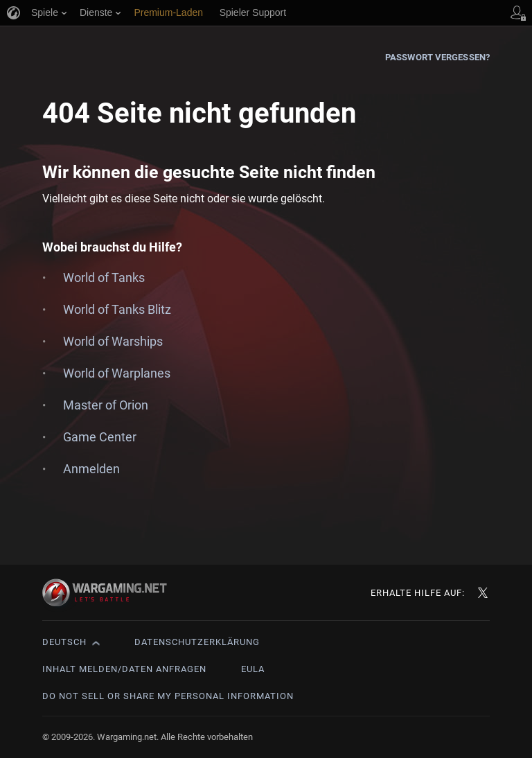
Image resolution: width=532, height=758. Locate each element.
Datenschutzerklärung (197, 642)
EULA (253, 669)
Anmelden (91, 469)
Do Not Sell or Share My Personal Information (168, 696)
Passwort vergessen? (437, 57)
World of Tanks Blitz (117, 309)
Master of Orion (106, 405)
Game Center (100, 437)
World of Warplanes (117, 373)
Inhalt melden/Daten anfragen (124, 669)
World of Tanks (104, 277)
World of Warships (113, 341)
